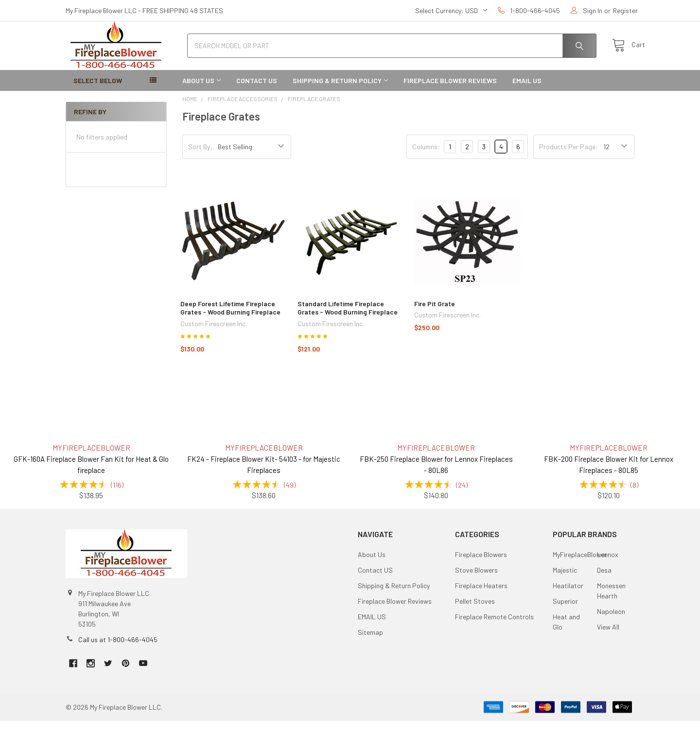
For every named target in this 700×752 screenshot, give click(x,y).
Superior (565, 632)
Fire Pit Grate (435, 335)
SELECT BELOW (98, 112)
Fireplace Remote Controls (494, 648)
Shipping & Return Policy (340, 112)
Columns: (426, 178)
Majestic (565, 601)
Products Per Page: (569, 178)
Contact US (257, 112)
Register (625, 10)
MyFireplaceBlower (580, 586)
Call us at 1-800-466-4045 (118, 671)
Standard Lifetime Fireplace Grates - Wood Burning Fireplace (348, 339)
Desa (604, 601)
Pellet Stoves (475, 632)
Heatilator (568, 617)
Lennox (608, 586)
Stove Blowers (476, 601)
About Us (201, 112)
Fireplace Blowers (481, 586)
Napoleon (611, 642)
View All (608, 658)
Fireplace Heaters (481, 617)
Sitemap (370, 663)
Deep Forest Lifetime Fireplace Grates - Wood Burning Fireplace (230, 339)
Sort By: (200, 178)
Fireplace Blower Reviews (450, 112)
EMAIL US (527, 112)
